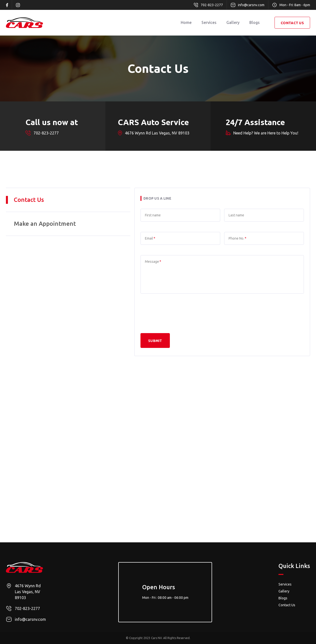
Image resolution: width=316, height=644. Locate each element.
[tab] (68, 200)
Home (186, 22)
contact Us (292, 23)
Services (209, 22)
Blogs (255, 22)
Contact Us (287, 605)
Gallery (233, 22)
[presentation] (178, 314)
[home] (24, 23)
